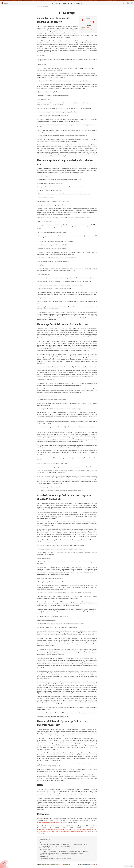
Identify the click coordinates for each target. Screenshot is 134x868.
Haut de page (129, 866)
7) (37, 503)
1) (37, 26)
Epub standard (86, 27)
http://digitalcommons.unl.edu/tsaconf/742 (50, 822)
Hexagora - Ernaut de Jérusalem (67, 3)
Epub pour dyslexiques (88, 29)
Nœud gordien (89, 22)
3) (87, 102)
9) (57, 518)
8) (95, 507)
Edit (131, 3)
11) (92, 674)
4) (76, 141)
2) (42, 33)
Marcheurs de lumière (88, 20)
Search (128, 3)
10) (83, 601)
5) (85, 152)
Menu (4, 3)
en (124, 3)
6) (37, 168)
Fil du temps (44, 7)
